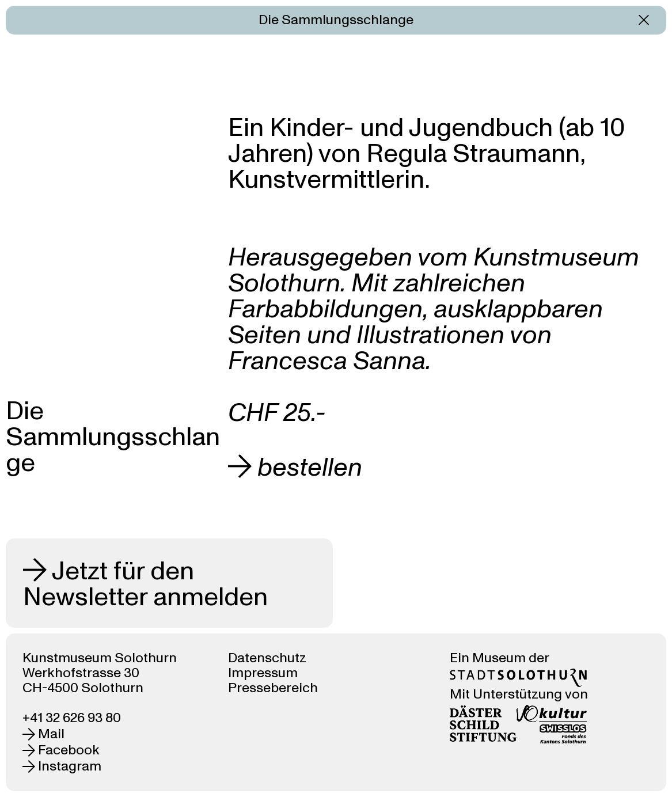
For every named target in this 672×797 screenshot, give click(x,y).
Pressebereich (273, 688)
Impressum (263, 673)
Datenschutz (267, 658)
